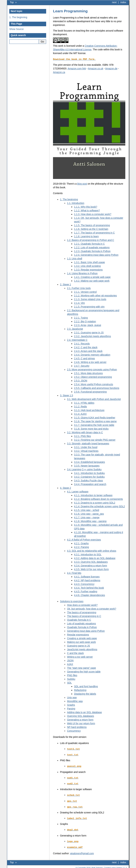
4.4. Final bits (74, 573)
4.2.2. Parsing (81, 547)
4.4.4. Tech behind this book (89, 588)
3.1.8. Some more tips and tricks (91, 429)
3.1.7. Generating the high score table (94, 425)
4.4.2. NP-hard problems (87, 580)
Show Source (16, 29)
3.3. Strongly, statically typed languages (88, 443)
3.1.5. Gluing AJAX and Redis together (95, 417)
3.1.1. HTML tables (84, 403)
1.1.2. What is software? (87, 210)
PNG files (72, 675)
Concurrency (74, 731)
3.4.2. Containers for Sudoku (89, 477)
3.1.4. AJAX (80, 414)
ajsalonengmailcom (82, 851)
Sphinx (119, 865)
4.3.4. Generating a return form (91, 565)
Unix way (72, 697)
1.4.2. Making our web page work (92, 281)
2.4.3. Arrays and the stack (88, 351)
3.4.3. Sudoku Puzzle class (88, 480)
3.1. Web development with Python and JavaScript (94, 399)
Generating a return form (80, 720)
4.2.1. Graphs (81, 543)
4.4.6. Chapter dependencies (89, 595)
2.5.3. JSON (81, 380)
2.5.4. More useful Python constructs (94, 384)
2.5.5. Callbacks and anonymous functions (97, 388)
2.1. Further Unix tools (79, 288)
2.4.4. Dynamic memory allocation (92, 355)
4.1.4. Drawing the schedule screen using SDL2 (99, 506)
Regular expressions (78, 634)
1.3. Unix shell (75, 258)
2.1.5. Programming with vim (89, 306)
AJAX (70, 664)
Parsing (71, 708)
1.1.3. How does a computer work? (93, 214)
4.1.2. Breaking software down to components (98, 499)
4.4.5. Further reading (86, 591)
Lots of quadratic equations (81, 623)
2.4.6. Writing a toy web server (90, 362)
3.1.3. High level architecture (89, 410)
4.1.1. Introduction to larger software (93, 495)
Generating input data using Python (86, 631)
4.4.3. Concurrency (84, 584)
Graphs (71, 705)
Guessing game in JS (78, 646)
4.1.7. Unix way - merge (87, 517)
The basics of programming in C (84, 616)
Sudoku (71, 679)
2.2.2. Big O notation (85, 321)
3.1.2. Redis (80, 406)
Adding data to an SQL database (84, 712)
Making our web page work (81, 642)
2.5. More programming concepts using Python (92, 369)
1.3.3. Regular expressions (88, 269)
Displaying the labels (85, 694)
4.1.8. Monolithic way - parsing (90, 521)
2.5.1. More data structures (88, 373)
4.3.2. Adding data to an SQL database (95, 558)
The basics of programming (82, 612)
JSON (70, 660)
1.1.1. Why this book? (86, 207)
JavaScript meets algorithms (82, 649)
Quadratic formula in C (79, 620)
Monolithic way (75, 701)
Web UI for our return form (81, 723)
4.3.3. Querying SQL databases (91, 562)
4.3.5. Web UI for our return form (91, 569)
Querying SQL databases (81, 716)
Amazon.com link (77, 68)
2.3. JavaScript (75, 329)
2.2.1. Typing (81, 318)
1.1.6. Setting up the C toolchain (91, 229)
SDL (69, 683)
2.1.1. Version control (85, 292)
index (123, 2)
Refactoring (80, 690)
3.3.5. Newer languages (87, 466)
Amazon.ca (59, 72)
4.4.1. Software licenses (87, 576)
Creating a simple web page (82, 638)
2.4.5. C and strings (84, 358)
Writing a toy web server (80, 657)
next (114, 2)
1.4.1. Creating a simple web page (92, 277)
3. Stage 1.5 (67, 395)
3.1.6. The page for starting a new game (95, 421)
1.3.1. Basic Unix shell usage (89, 262)
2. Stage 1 (65, 284)
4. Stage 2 (65, 488)
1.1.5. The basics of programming (92, 225)
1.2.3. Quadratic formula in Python (92, 251)
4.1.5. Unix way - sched (87, 510)
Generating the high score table (84, 671)
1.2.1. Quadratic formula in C (89, 244)
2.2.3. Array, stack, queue (88, 325)
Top (12, 2)
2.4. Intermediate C (77, 340)
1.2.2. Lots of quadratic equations (92, 247)
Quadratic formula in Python (82, 627)
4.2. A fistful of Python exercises (84, 540)
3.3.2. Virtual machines (86, 451)
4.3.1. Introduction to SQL (88, 554)
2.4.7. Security (82, 366)
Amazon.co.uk (96, 68)
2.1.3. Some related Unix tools (90, 299)
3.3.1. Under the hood (86, 447)
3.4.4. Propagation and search (90, 484)
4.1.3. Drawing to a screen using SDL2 (95, 503)
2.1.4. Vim (79, 303)
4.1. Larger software (78, 491)
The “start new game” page (82, 668)
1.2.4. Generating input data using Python (96, 255)
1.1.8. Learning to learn (86, 236)
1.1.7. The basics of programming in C (94, 232)
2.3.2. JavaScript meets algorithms (92, 336)
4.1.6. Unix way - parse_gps (89, 514)
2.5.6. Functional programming (90, 392)
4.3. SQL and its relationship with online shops (92, 551)
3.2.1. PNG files (82, 436)
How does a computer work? (82, 605)
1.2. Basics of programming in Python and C (91, 240)
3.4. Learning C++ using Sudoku (84, 469)
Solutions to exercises (72, 601)
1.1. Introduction (76, 203)
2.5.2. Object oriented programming (93, 377)
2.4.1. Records (82, 343)
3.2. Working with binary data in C (85, 432)
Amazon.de (111, 68)
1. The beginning (18, 17)
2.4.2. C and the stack (86, 347)
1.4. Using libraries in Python (82, 273)
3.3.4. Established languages (89, 462)
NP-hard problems (77, 727)
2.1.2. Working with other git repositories (95, 295)
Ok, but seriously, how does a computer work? (92, 609)
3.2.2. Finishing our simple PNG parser (95, 440)
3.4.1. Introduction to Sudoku (89, 473)
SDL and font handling (86, 686)
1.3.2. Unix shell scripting (87, 266)
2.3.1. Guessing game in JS (89, 332)
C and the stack (75, 653)
